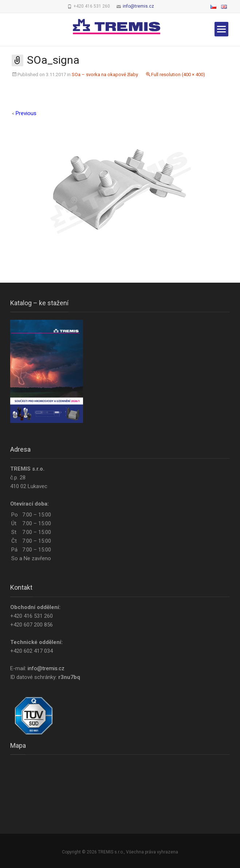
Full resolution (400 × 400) (178, 74)
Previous (24, 113)
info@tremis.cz (138, 6)
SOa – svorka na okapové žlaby (105, 74)
